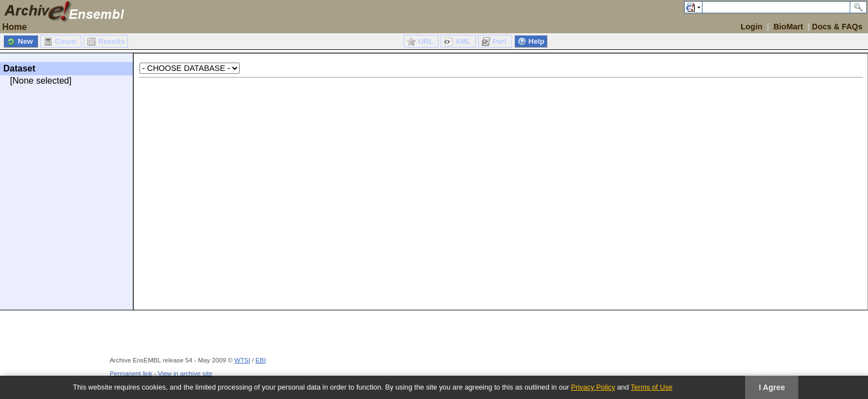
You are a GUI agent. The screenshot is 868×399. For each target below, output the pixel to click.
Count (66, 41)
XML (464, 41)
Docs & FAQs (837, 27)
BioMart (788, 27)
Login (751, 27)
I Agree (772, 387)
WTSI (242, 360)
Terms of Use (651, 387)
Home (14, 27)
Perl (501, 41)
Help (537, 41)
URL (427, 41)
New (26, 41)
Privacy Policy (593, 387)
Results (111, 41)
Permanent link (131, 374)
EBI (261, 360)
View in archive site (185, 374)
